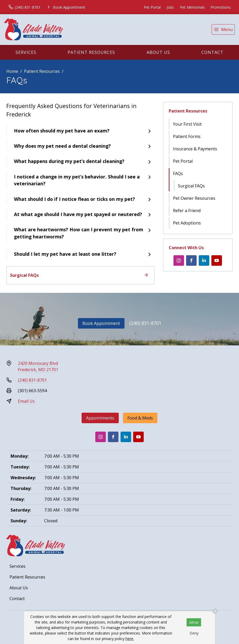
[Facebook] (191, 260)
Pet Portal (152, 7)
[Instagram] (179, 260)
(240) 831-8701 (145, 323)
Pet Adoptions (187, 223)
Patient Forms (187, 136)
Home (12, 71)
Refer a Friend (187, 211)
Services (26, 52)
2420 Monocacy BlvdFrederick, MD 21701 (38, 366)
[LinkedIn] (204, 260)
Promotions (221, 7)
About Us (158, 52)
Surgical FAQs (191, 186)
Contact (212, 52)
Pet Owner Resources (194, 198)
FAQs (178, 173)
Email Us (26, 401)
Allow (194, 622)
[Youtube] (217, 260)
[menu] (223, 29)
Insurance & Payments (195, 149)
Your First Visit (187, 124)
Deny (194, 633)
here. (130, 639)
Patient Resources (91, 52)
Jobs (170, 7)
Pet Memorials (192, 7)
